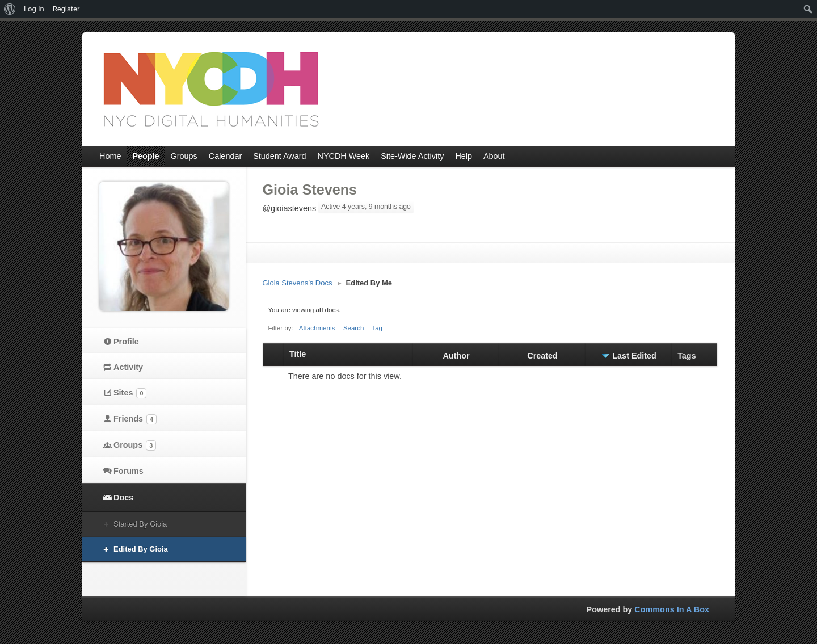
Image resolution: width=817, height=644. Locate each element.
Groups (135, 445)
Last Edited (634, 356)
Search (354, 328)
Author (456, 356)
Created (542, 356)
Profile (126, 342)
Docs (123, 498)
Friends (135, 419)
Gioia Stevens (310, 190)
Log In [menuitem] (34, 9)
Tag (377, 328)
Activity (128, 367)
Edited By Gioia (141, 549)
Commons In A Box (672, 609)
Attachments (317, 328)
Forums (129, 471)
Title (298, 354)
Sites (130, 393)
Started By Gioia (140, 524)
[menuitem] (10, 9)
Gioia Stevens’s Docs (298, 283)
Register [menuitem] (66, 9)
